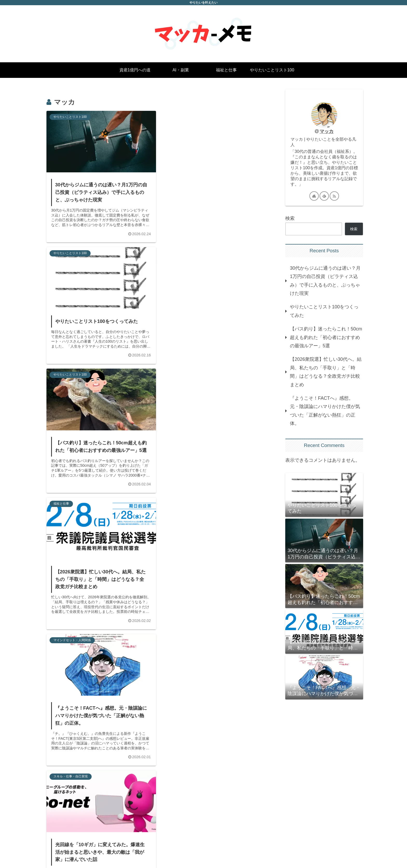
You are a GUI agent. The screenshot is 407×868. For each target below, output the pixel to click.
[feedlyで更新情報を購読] (324, 196)
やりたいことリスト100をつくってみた (324, 311)
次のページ (157, 800)
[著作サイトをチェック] (314, 196)
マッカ (327, 131)
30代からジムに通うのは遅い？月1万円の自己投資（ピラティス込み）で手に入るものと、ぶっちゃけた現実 (325, 281)
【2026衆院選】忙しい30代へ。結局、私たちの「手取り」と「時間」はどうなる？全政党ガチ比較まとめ (326, 372)
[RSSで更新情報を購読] (334, 196)
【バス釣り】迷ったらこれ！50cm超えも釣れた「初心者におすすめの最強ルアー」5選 (326, 337)
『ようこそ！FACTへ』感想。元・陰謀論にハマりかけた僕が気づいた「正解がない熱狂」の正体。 (325, 411)
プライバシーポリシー (344, 852)
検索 (290, 218)
